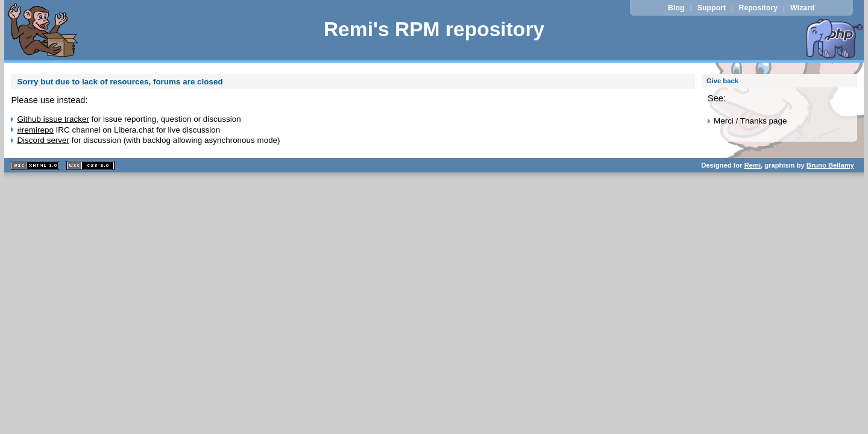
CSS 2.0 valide (90, 165)
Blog (676, 8)
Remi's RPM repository (434, 29)
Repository (758, 8)
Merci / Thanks (740, 121)
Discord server (43, 140)
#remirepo (35, 130)
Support (712, 8)
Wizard (802, 8)
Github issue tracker (53, 119)
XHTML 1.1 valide (35, 165)
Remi (753, 165)
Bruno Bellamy (830, 165)
